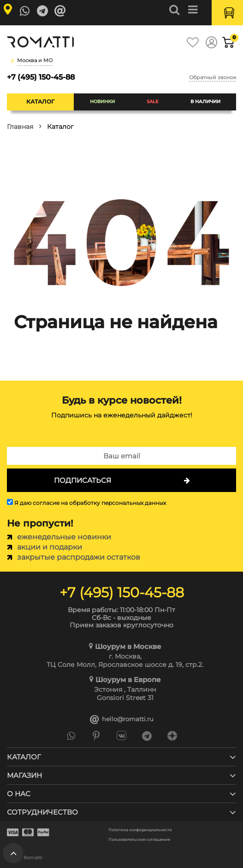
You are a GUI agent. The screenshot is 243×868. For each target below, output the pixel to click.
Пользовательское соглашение (139, 840)
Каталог (40, 101)
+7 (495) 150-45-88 (41, 77)
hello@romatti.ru (122, 719)
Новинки (102, 101)
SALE (153, 101)
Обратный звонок (213, 77)
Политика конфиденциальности (140, 830)
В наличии (205, 101)
